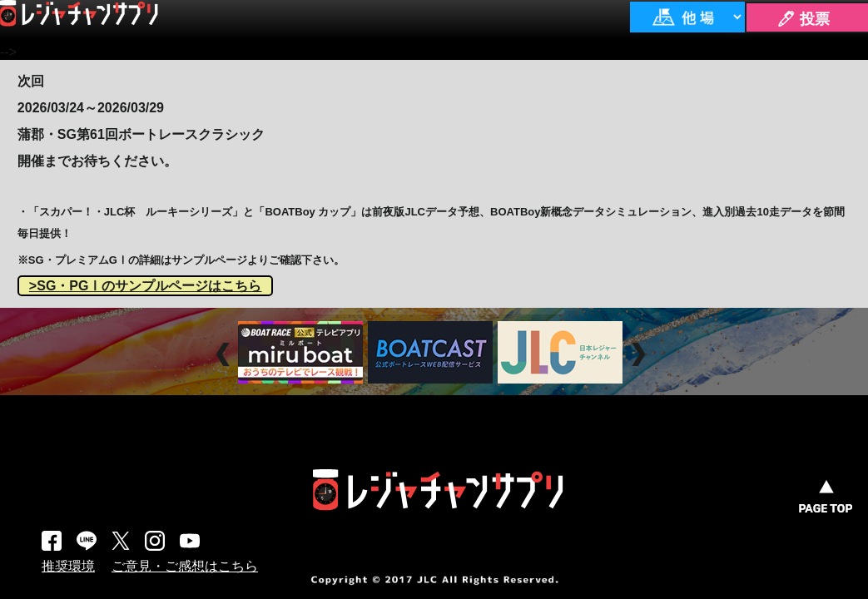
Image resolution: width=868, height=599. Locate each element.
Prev (225, 354)
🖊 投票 (803, 19)
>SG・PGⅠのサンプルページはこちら (146, 286)
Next (640, 354)
